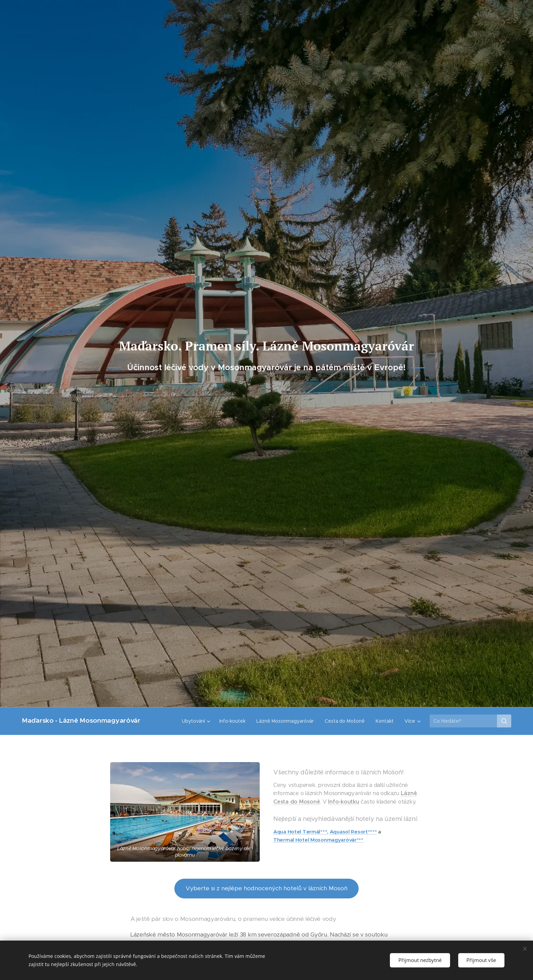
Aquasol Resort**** (353, 832)
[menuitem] (196, 721)
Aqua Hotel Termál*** (300, 832)
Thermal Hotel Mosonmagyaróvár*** (318, 840)
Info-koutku (343, 802)
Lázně (409, 794)
